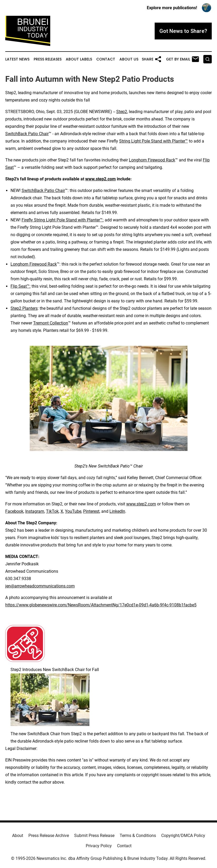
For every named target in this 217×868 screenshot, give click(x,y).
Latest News (17, 59)
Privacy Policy (99, 846)
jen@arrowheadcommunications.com (40, 586)
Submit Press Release (94, 836)
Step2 (122, 112)
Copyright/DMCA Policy (183, 836)
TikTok (52, 511)
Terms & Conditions (138, 836)
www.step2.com (141, 504)
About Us (129, 59)
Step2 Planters (24, 308)
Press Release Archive (49, 836)
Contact (106, 59)
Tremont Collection (51, 323)
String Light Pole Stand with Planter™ (153, 141)
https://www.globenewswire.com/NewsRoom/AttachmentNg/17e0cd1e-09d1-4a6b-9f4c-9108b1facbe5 (101, 605)
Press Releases (48, 59)
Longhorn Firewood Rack (152, 160)
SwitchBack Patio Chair (27, 134)
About (18, 836)
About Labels (79, 59)
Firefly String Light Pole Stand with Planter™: (63, 220)
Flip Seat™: (21, 286)
